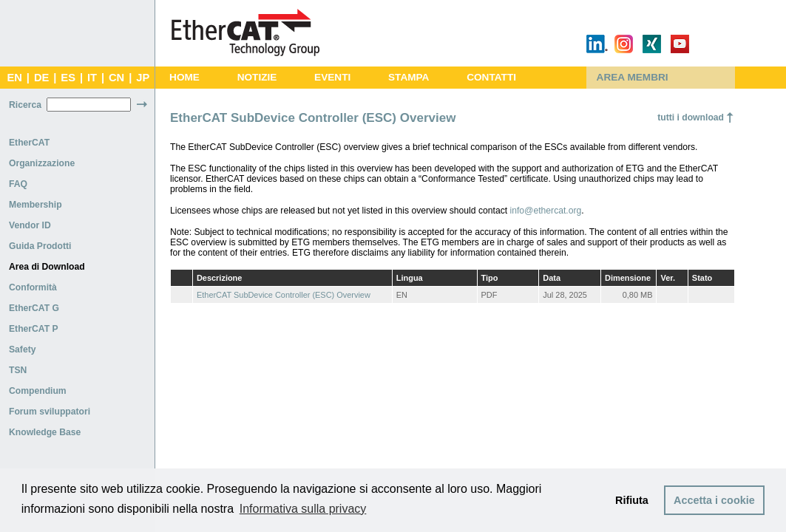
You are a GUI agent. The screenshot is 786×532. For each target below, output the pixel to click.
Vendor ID (30, 225)
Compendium (38, 391)
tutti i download (691, 117)
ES (68, 78)
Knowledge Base (45, 432)
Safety (23, 349)
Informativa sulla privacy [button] (303, 509)
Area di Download (47, 267)
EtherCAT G (34, 308)
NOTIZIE (257, 77)
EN (14, 78)
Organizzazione (42, 163)
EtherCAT (29, 143)
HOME (184, 77)
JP (143, 78)
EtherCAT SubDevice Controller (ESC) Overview (284, 295)
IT (92, 78)
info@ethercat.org (546, 211)
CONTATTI (491, 77)
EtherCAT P (34, 329)
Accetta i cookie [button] (714, 500)
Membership (35, 205)
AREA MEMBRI (633, 77)
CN (116, 78)
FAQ (18, 184)
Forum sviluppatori (50, 412)
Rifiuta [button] (632, 500)
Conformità (33, 287)
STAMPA (409, 77)
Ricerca (25, 105)
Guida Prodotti (40, 246)
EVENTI (332, 77)
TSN (18, 370)
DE (41, 78)
